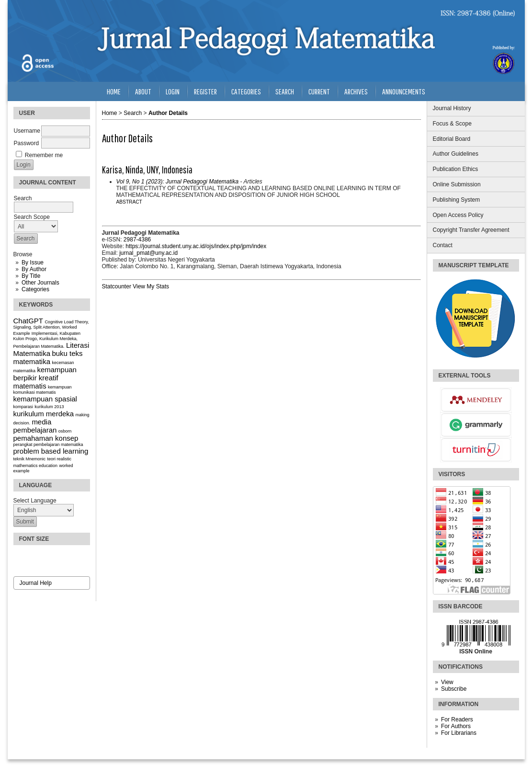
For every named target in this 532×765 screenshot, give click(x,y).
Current (319, 91)
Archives (356, 91)
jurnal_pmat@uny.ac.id (148, 253)
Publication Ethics (456, 169)
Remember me (44, 155)
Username (27, 131)
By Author (34, 269)
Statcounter (117, 286)
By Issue (33, 263)
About (143, 91)
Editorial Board (452, 139)
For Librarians (459, 733)
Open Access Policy (458, 215)
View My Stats (151, 286)
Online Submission (457, 184)
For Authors (456, 726)
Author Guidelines (456, 154)
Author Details (168, 113)
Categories (35, 289)
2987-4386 (137, 240)
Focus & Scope (452, 124)
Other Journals (40, 283)
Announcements (404, 91)
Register (205, 91)
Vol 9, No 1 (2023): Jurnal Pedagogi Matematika (178, 182)
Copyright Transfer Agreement (471, 230)
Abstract (129, 202)
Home (114, 91)
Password (27, 143)
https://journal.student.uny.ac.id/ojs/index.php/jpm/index (196, 246)
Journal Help (36, 583)
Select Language (35, 501)
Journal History (452, 108)
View (447, 682)
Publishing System (457, 200)
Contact (443, 245)
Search (285, 91)
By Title (31, 276)
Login (173, 91)
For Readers (457, 719)
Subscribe (454, 689)
